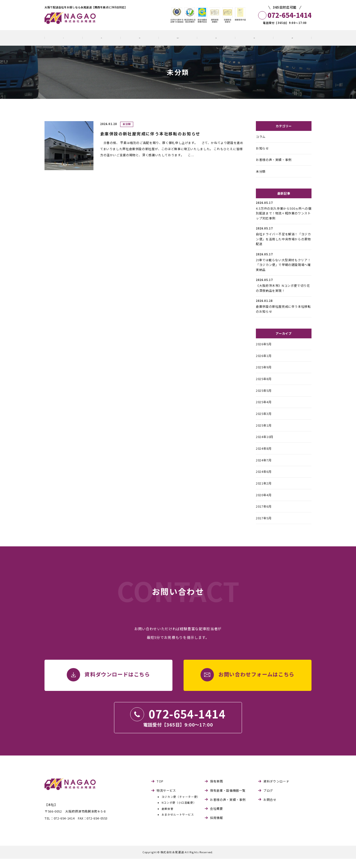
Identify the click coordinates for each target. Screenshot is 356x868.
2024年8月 (264, 456)
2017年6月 (264, 515)
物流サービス (166, 800)
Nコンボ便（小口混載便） (179, 812)
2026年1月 (264, 360)
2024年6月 (264, 480)
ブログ (268, 800)
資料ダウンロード (276, 791)
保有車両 (217, 791)
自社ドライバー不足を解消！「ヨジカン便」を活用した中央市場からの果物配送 (283, 239)
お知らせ (262, 148)
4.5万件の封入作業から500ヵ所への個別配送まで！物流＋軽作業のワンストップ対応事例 (284, 212)
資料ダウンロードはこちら (117, 684)
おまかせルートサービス (178, 824)
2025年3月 (264, 420)
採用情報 (217, 827)
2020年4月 (264, 503)
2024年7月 (264, 468)
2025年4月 (264, 408)
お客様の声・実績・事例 (274, 160)
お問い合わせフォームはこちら (256, 684)
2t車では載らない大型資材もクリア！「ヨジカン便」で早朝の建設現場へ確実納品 (283, 265)
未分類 (261, 172)
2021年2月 (264, 492)
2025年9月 (264, 372)
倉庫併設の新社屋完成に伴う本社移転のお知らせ (283, 310)
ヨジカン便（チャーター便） (181, 806)
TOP (160, 791)
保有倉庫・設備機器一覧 (228, 800)
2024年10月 (265, 444)
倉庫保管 (168, 818)
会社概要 (217, 818)
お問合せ (270, 809)
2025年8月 (264, 384)
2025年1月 (264, 432)
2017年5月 (264, 527)
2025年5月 (264, 396)
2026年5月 (264, 348)
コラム (261, 136)
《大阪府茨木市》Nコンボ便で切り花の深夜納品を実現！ (283, 289)
